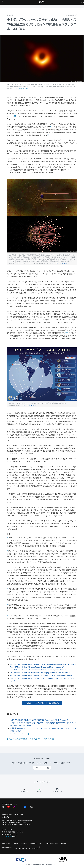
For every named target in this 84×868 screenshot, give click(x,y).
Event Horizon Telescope (20, 734)
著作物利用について (36, 844)
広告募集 (16, 844)
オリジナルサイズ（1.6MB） (60, 263)
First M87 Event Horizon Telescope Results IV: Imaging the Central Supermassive (39, 673)
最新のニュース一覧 (42, 768)
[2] (14, 119)
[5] (61, 292)
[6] (66, 333)
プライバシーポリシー (51, 844)
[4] (48, 135)
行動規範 (63, 844)
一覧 (31, 807)
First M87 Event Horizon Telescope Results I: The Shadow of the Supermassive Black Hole (42, 664)
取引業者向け (7, 848)
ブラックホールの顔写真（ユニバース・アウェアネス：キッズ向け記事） (30, 739)
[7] (67, 333)
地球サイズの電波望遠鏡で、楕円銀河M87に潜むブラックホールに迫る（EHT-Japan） (38, 720)
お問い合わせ (6, 844)
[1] (15, 116)
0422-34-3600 (8, 837)
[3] (50, 126)
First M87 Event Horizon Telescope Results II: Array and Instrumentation (36, 667)
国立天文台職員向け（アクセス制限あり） (27, 848)
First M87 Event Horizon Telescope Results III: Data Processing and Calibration (38, 670)
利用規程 (24, 844)
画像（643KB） (24, 89)
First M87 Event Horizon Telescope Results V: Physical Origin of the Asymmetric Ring (40, 675)
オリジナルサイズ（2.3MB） (27, 405)
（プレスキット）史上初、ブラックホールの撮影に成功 (42, 703)
